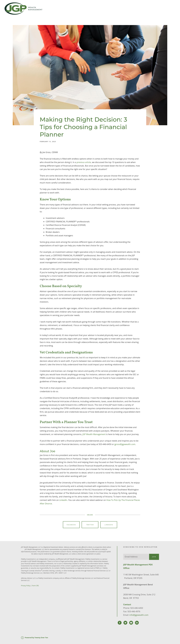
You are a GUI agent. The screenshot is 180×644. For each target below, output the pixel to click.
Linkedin (109, 525)
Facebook (71, 525)
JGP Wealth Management (94, 434)
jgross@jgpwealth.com (125, 444)
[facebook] (120, 623)
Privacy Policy (26, 586)
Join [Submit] (154, 557)
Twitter (90, 525)
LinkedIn (63, 500)
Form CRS (35, 586)
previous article (84, 162)
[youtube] (131, 623)
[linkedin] (137, 623)
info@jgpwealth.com (139, 615)
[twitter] (125, 623)
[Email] (136, 557)
